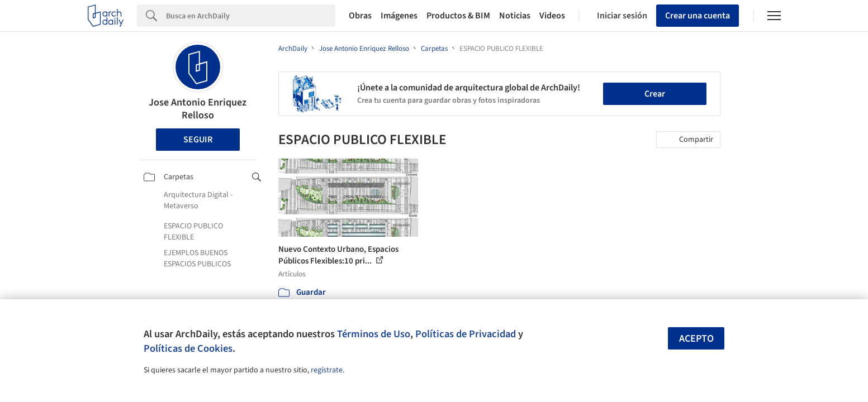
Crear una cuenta (698, 16)
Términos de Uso (374, 334)
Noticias (515, 16)
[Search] (251, 16)
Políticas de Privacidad (466, 334)
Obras (360, 16)
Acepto (696, 339)
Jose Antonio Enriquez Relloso (198, 109)
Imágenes (399, 16)
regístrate (327, 370)
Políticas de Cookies (188, 348)
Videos (552, 16)
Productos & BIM (458, 16)
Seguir (198, 140)
